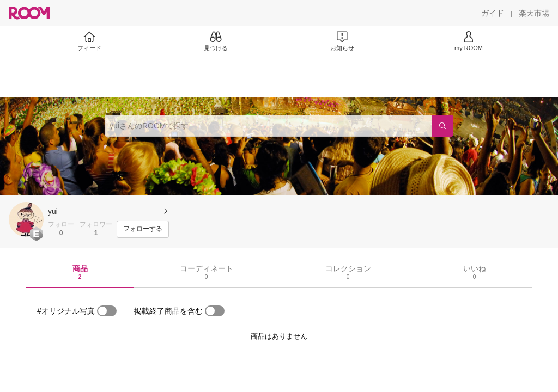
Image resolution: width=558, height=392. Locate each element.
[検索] (442, 126)
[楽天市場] (534, 13)
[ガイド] (493, 13)
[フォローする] (143, 229)
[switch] (107, 311)
